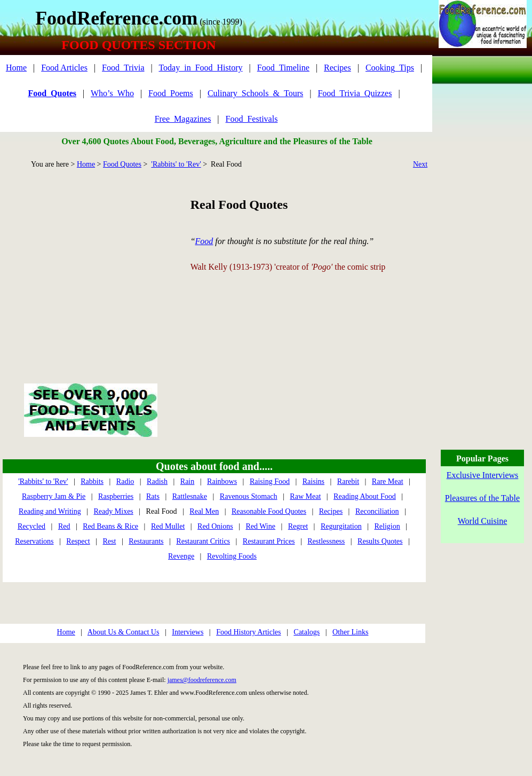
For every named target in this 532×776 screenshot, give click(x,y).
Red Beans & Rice (110, 526)
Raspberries (116, 496)
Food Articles (64, 68)
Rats (153, 496)
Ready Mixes (114, 511)
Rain (187, 481)
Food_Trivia (123, 68)
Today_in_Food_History (200, 68)
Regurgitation (341, 526)
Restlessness (326, 541)
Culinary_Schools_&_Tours (255, 93)
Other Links (350, 632)
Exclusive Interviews (483, 475)
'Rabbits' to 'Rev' (176, 164)
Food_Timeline (283, 68)
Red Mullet (168, 526)
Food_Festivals (252, 119)
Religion (387, 526)
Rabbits (92, 481)
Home (16, 68)
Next (420, 164)
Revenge (181, 556)
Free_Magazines (183, 119)
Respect (78, 541)
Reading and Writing (50, 511)
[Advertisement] (90, 264)
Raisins (313, 481)
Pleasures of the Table (482, 498)
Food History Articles (248, 632)
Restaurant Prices (269, 541)
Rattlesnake (190, 496)
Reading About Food (365, 496)
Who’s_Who (112, 93)
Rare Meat (388, 481)
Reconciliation (377, 511)
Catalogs (307, 632)
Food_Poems (171, 93)
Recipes (338, 68)
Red (64, 526)
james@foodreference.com (202, 680)
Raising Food (270, 481)
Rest (110, 541)
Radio (125, 481)
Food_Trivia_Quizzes (355, 93)
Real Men (204, 511)
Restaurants (146, 541)
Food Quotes (122, 164)
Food (204, 241)
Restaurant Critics (203, 541)
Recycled (31, 526)
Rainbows (222, 481)
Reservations (34, 541)
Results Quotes (380, 541)
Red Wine (260, 526)
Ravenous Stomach (249, 496)
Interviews (188, 632)
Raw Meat (305, 496)
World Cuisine (482, 521)
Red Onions (215, 526)
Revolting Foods (232, 556)
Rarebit (348, 481)
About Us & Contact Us (124, 632)
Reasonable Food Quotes (269, 511)
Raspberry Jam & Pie (54, 496)
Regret (298, 526)
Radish (157, 481)
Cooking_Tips (390, 68)
